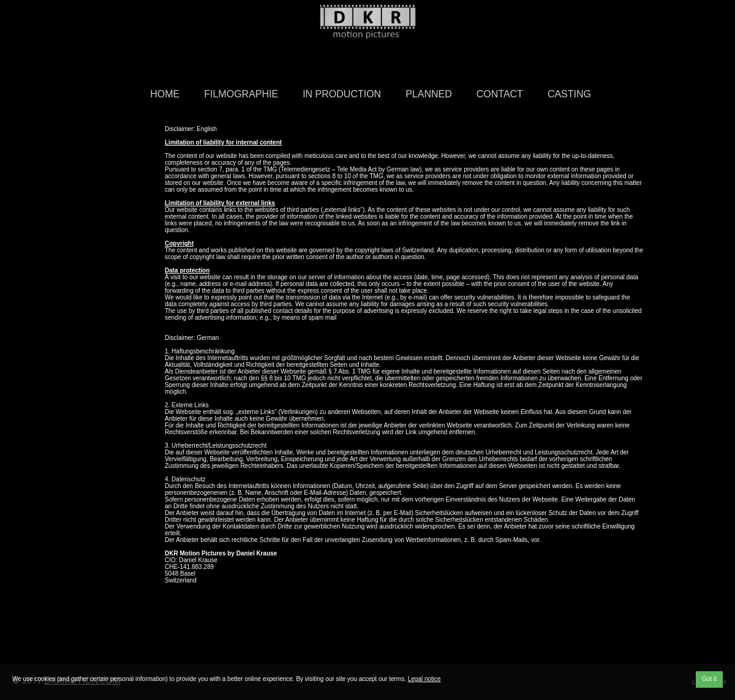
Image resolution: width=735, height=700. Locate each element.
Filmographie (241, 94)
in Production (342, 94)
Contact (500, 94)
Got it (709, 679)
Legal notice (424, 679)
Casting (569, 94)
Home (165, 94)
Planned (429, 94)
